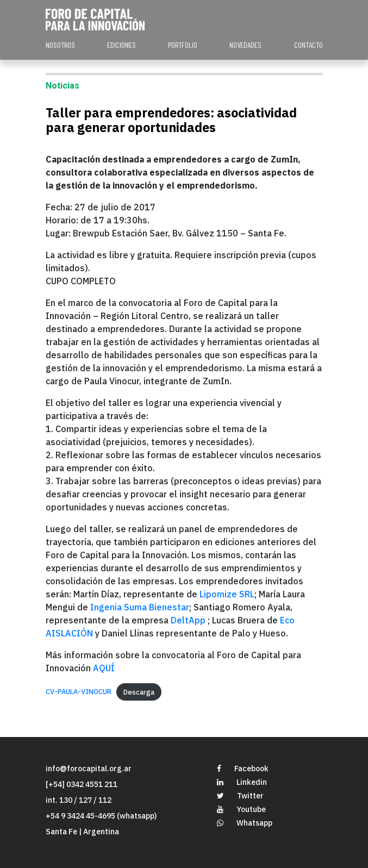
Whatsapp (245, 823)
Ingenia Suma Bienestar (139, 607)
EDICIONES (121, 45)
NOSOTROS (60, 45)
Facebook (243, 769)
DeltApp (189, 620)
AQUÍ (104, 668)
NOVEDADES (245, 45)
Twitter (240, 796)
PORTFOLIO (183, 45)
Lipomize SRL (227, 594)
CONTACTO (308, 45)
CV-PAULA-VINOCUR (79, 692)
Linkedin (242, 782)
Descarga (139, 692)
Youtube (241, 809)
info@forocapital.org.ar (89, 769)
